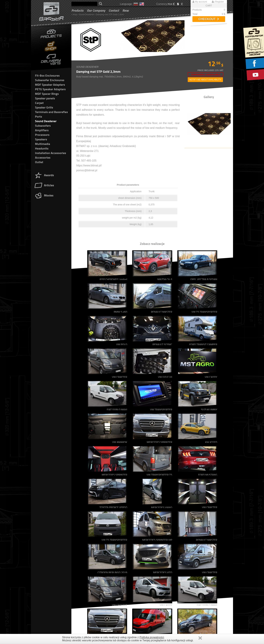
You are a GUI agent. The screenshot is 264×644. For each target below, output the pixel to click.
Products (77, 10)
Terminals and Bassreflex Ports (140, 591)
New (126, 10)
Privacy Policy (183, 567)
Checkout (209, 19)
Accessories (43, 158)
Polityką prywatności (152, 637)
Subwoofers (43, 126)
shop (75, 15)
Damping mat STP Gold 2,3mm (110, 15)
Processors (42, 135)
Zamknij (200, 638)
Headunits (42, 148)
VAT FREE (181, 581)
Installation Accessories (51, 153)
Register (218, 2)
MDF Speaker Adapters (50, 85)
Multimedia (43, 144)
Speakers (41, 139)
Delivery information (186, 574)
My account (200, 2)
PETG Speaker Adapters (50, 89)
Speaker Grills (44, 107)
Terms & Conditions (186, 564)
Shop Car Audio (81, 567)
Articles (44, 185)
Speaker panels (45, 98)
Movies (44, 195)
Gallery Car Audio (82, 564)
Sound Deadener (86, 15)
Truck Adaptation (82, 574)
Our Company (96, 10)
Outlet (39, 162)
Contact (114, 10)
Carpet (39, 103)
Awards (44, 175)
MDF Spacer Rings (47, 94)
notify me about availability (205, 80)
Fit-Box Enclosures (47, 76)
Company (78, 577)
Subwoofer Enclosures (50, 80)
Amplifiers (42, 130)
